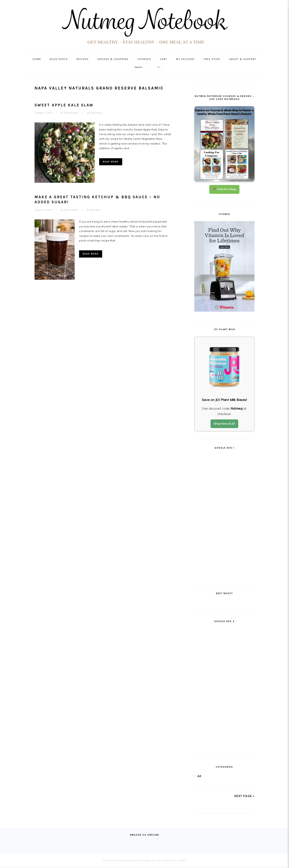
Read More (111, 162)
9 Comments (94, 210)
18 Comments (95, 113)
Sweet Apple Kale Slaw (64, 105)
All (199, 776)
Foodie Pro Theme (174, 861)
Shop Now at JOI (224, 424)
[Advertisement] (224, 515)
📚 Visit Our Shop (224, 189)
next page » (244, 796)
